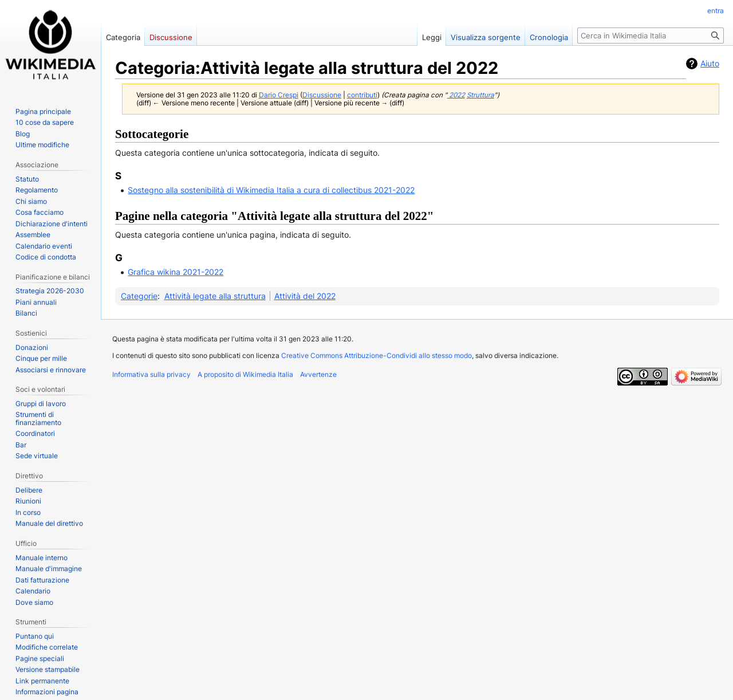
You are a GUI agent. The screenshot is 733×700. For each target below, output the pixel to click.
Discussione (322, 95)
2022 (456, 95)
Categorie (139, 296)
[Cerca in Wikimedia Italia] (651, 36)
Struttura (480, 95)
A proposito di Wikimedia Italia (245, 374)
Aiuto (710, 63)
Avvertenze (318, 374)
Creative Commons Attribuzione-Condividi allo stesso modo (377, 355)
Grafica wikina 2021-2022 (176, 272)
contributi (362, 95)
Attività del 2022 (305, 296)
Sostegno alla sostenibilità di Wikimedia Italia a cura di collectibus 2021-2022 (271, 190)
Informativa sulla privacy (151, 374)
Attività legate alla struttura (215, 296)
